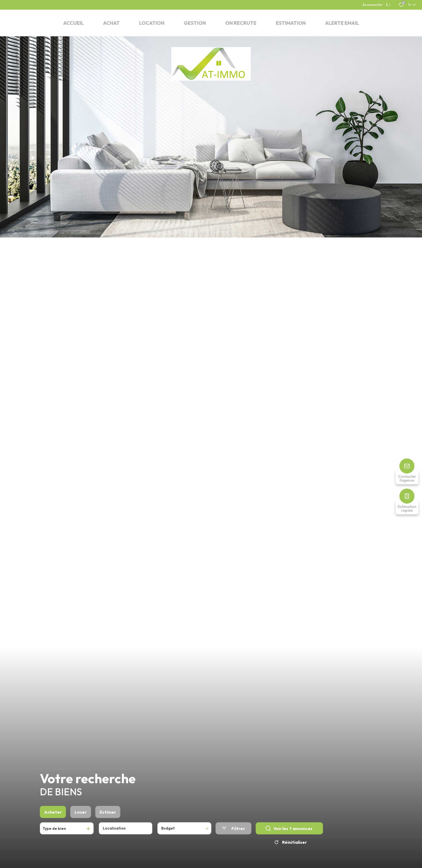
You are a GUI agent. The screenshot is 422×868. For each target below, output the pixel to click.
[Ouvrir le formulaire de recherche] (233, 836)
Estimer (108, 820)
